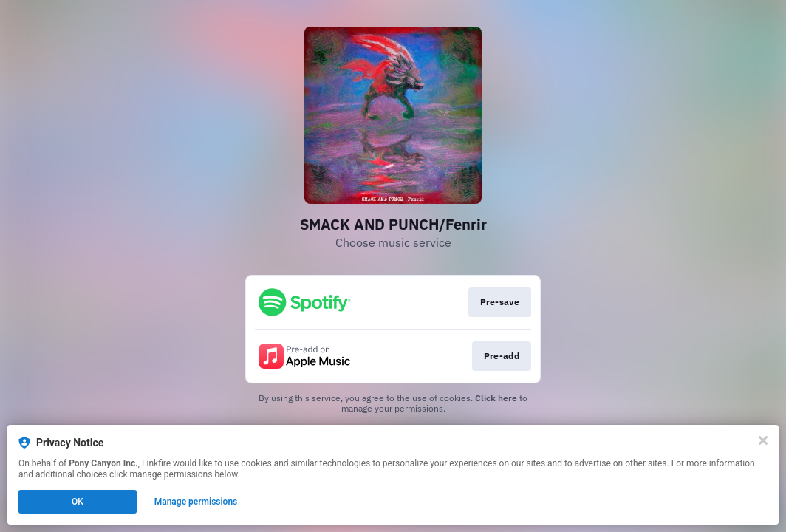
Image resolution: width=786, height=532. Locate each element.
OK (78, 502)
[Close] (763, 440)
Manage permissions (196, 502)
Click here (496, 398)
